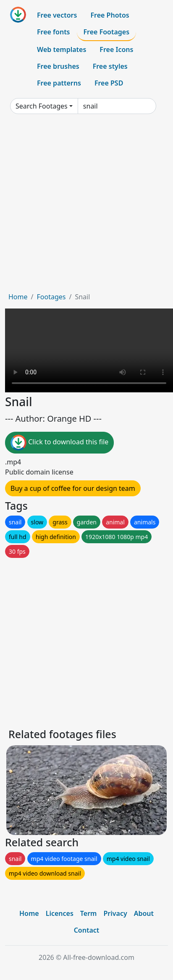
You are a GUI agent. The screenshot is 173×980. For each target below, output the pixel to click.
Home (18, 297)
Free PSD (109, 83)
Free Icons (116, 49)
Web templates (62, 49)
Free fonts (54, 32)
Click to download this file (59, 443)
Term (89, 913)
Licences (60, 913)
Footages (51, 297)
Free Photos (110, 15)
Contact (87, 930)
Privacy (115, 913)
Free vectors (57, 15)
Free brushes (58, 66)
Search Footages (42, 106)
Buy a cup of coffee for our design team (73, 488)
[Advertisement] (81, 206)
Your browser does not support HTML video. (89, 350)
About (144, 913)
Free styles (110, 66)
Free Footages (107, 32)
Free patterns (59, 83)
